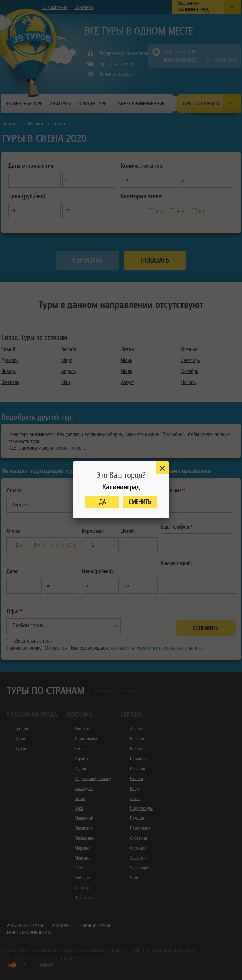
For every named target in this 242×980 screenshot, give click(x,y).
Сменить (140, 502)
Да (102, 502)
